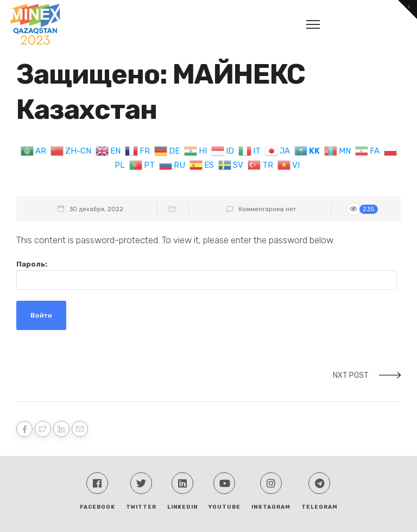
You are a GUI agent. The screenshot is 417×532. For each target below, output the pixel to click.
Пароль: (207, 275)
